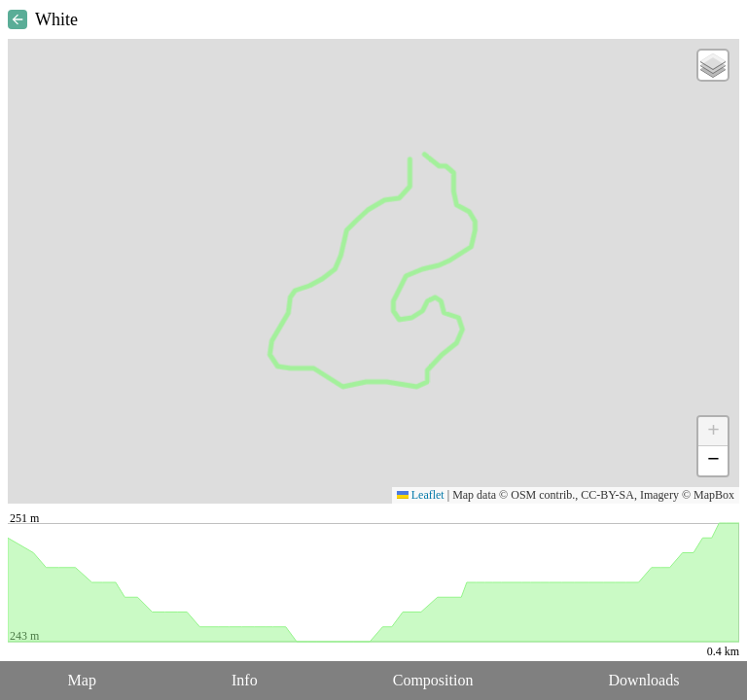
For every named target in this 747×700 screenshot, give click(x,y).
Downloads (644, 680)
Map (82, 680)
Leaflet (421, 495)
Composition (433, 680)
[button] (713, 65)
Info (245, 680)
